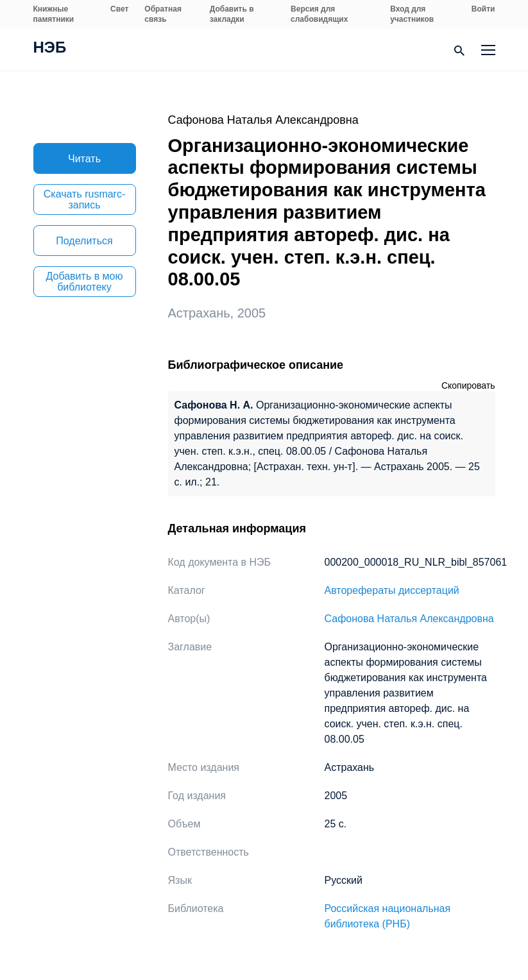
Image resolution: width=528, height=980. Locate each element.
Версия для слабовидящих (319, 14)
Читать (84, 159)
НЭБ (50, 49)
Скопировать (468, 385)
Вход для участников (412, 14)
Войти (483, 9)
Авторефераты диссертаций (392, 590)
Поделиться (84, 241)
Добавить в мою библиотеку (85, 282)
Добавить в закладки (232, 14)
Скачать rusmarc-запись (85, 199)
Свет (119, 9)
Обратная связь (163, 14)
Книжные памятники (54, 14)
